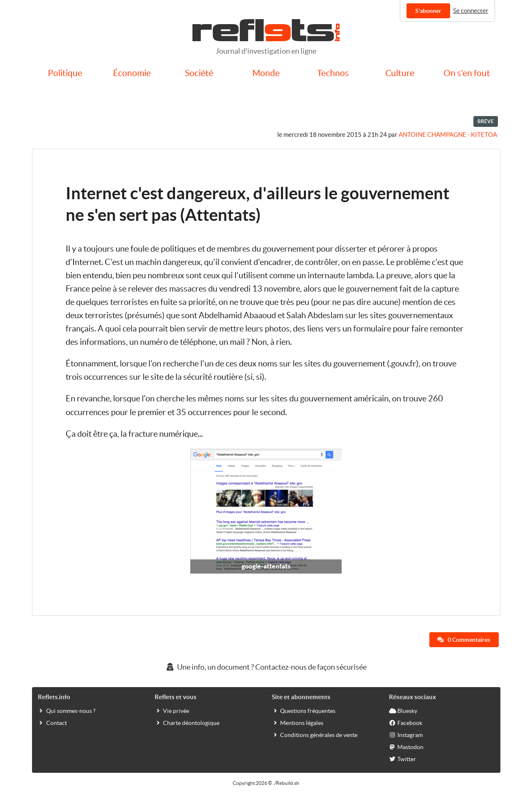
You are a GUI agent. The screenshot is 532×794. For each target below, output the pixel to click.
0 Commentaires (463, 640)
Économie (132, 73)
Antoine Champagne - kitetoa (448, 135)
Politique (65, 73)
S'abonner (428, 11)
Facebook (406, 722)
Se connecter (471, 11)
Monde (266, 73)
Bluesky (403, 710)
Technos (333, 73)
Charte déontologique (187, 722)
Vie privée (172, 710)
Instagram (406, 735)
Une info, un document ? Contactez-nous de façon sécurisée (266, 667)
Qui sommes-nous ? (67, 710)
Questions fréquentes (304, 710)
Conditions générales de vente (315, 735)
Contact (52, 722)
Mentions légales (298, 722)
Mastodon (406, 747)
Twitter (403, 759)
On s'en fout (467, 73)
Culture (400, 73)
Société (199, 73)
